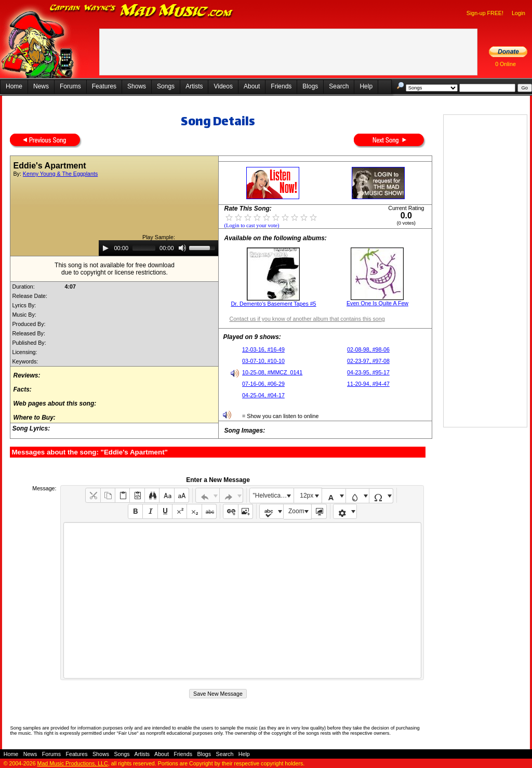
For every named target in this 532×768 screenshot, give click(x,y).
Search (339, 86)
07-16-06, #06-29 (263, 384)
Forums (70, 86)
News (41, 86)
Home (14, 86)
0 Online (506, 64)
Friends (281, 86)
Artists (194, 86)
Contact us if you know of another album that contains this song (307, 319)
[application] (158, 248)
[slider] (144, 248)
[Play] (105, 248)
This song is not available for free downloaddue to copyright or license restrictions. (115, 269)
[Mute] (182, 248)
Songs (166, 86)
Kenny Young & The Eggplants (60, 174)
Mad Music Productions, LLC (73, 763)
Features (104, 86)
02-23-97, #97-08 (368, 361)
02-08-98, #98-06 (368, 349)
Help (366, 86)
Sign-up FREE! (485, 13)
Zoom (296, 511)
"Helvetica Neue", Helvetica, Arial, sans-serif (273, 496)
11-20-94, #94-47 (368, 384)
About (252, 86)
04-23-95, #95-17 (368, 372)
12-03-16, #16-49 (263, 349)
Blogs (310, 86)
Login (518, 13)
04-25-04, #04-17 (263, 395)
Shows (137, 86)
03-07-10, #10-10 (263, 361)
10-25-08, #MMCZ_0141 (272, 372)
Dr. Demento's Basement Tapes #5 (273, 304)
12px (307, 496)
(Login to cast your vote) (251, 225)
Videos (223, 86)
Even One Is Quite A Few (377, 303)
